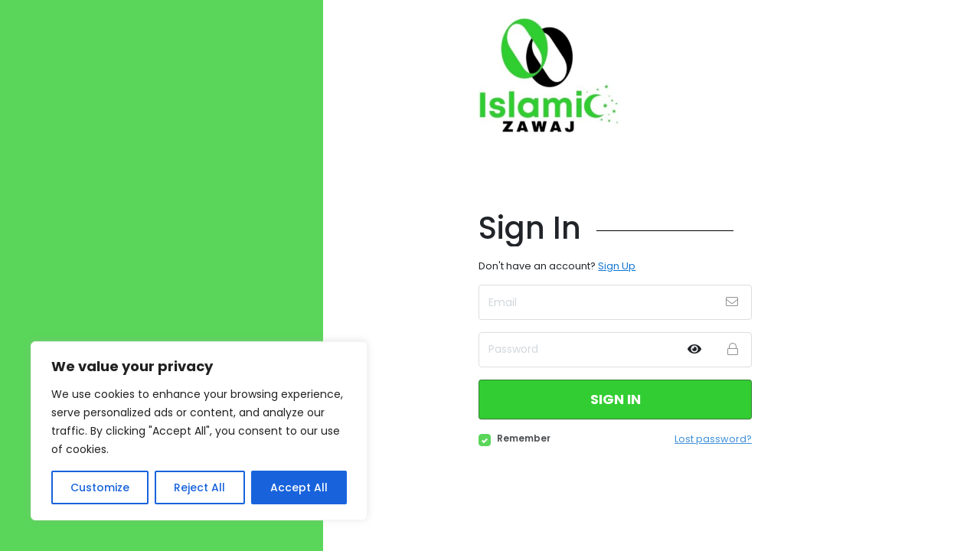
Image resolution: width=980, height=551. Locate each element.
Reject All (199, 487)
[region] (199, 431)
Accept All (299, 487)
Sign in (616, 399)
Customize (100, 487)
